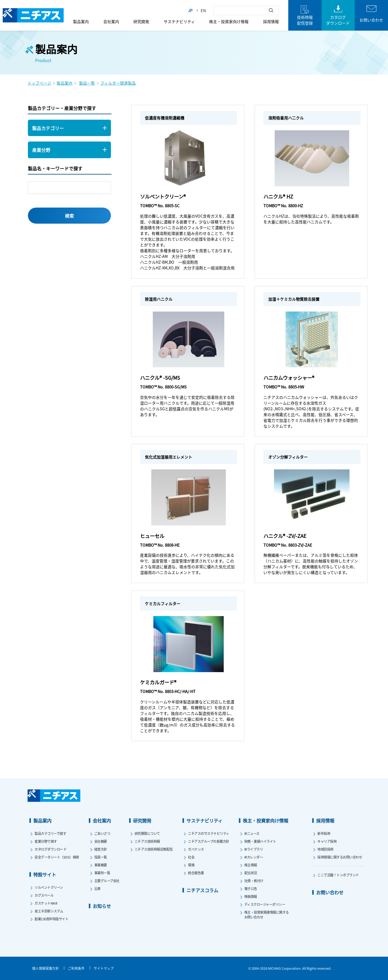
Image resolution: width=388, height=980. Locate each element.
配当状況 (251, 873)
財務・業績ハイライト (260, 841)
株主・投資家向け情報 (229, 21)
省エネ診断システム (49, 911)
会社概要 (101, 841)
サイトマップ (104, 968)
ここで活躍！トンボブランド (338, 875)
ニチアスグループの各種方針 (209, 841)
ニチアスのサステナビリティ (209, 833)
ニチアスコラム (202, 890)
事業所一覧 (102, 873)
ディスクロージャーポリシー (265, 904)
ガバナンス (196, 849)
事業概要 (101, 865)
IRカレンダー (254, 857)
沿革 (97, 888)
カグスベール (44, 895)
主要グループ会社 (107, 881)
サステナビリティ (179, 21)
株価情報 (251, 896)
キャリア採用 (327, 841)
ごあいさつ (102, 833)
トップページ (39, 83)
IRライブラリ (254, 849)
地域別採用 (325, 849)
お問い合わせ (330, 892)
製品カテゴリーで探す (50, 833)
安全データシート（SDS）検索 (57, 857)
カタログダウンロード (50, 849)
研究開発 (141, 21)
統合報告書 (196, 873)
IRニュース (252, 833)
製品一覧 (87, 83)
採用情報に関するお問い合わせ (340, 857)
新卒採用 (324, 833)
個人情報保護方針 (45, 968)
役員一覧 (101, 857)
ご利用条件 (76, 968)
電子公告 (251, 888)
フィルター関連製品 (118, 83)
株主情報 (251, 865)
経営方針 (101, 849)
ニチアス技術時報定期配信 (154, 849)
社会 (191, 857)
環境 (191, 865)
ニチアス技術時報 (147, 841)
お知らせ (102, 906)
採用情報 (271, 21)
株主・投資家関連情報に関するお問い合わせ (267, 915)
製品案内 (81, 21)
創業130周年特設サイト (51, 919)
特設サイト (45, 874)
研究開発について (147, 833)
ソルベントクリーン (49, 887)
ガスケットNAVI (46, 903)
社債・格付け (254, 881)
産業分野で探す (46, 841)
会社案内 (111, 21)
